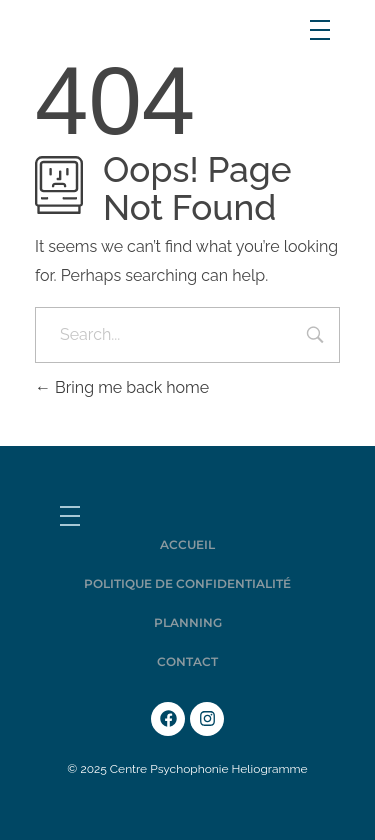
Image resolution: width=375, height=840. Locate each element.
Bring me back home (122, 387)
